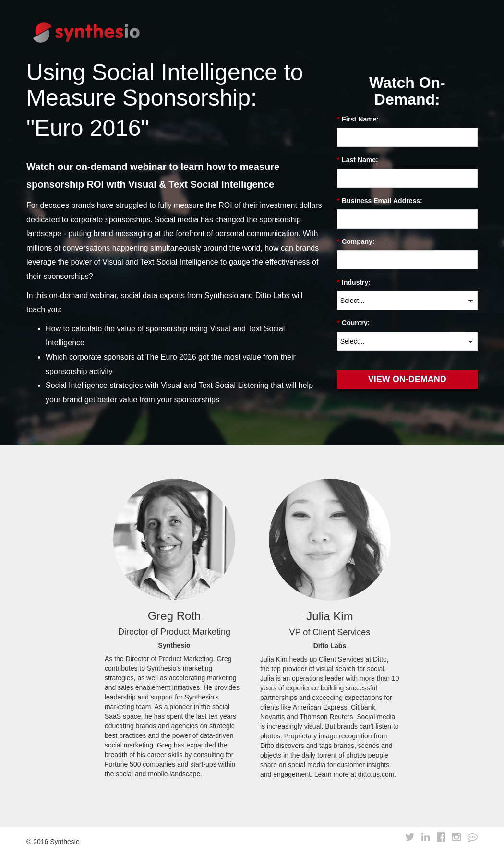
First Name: (358, 119)
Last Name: (358, 160)
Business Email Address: (380, 201)
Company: (356, 242)
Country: (354, 323)
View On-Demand (407, 379)
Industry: (354, 283)
